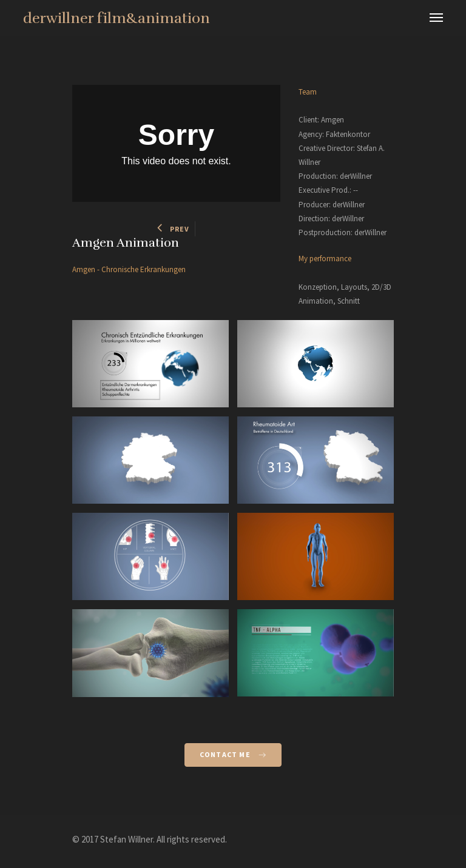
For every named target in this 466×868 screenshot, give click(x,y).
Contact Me (233, 754)
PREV (173, 229)
